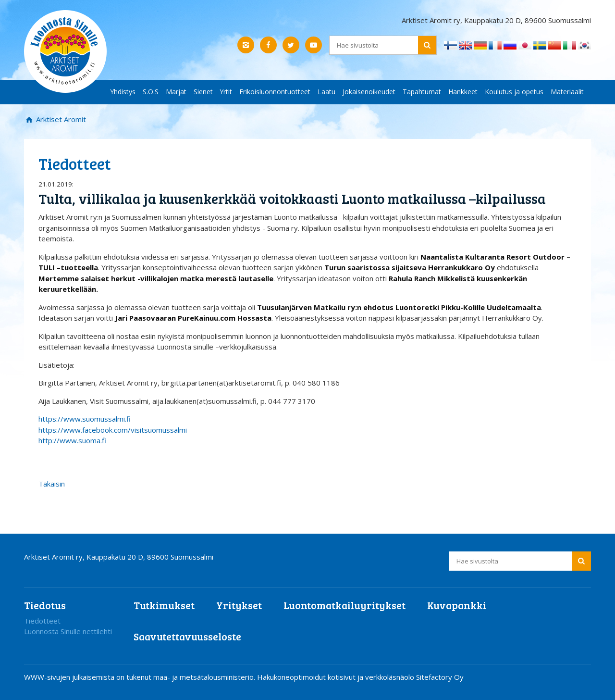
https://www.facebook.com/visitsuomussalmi (113, 430)
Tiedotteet (42, 621)
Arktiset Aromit (60, 119)
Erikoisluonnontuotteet (275, 92)
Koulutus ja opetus (514, 92)
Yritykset (239, 605)
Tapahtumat (422, 92)
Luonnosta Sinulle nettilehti (68, 631)
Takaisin (52, 484)
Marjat (176, 92)
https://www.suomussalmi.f (85, 419)
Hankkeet (463, 92)
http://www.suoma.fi (72, 440)
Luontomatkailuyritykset (344, 605)
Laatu (326, 92)
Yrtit (226, 92)
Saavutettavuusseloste (187, 636)
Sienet (203, 92)
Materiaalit (567, 92)
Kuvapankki (457, 605)
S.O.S (151, 92)
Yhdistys (123, 92)
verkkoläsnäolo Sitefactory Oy (414, 677)
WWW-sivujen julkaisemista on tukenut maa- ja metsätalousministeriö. (141, 677)
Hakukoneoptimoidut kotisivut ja (310, 677)
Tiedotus (45, 605)
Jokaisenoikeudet (369, 92)
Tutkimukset (164, 605)
